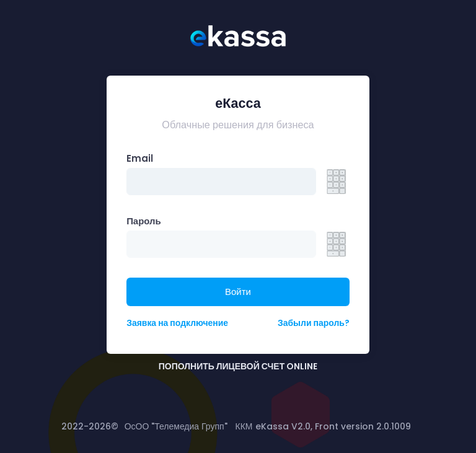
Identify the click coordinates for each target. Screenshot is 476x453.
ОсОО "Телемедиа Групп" (176, 426)
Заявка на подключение (177, 323)
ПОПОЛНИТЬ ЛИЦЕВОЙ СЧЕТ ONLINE (238, 366)
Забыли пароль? (314, 323)
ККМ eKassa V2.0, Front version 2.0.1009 (323, 426)
